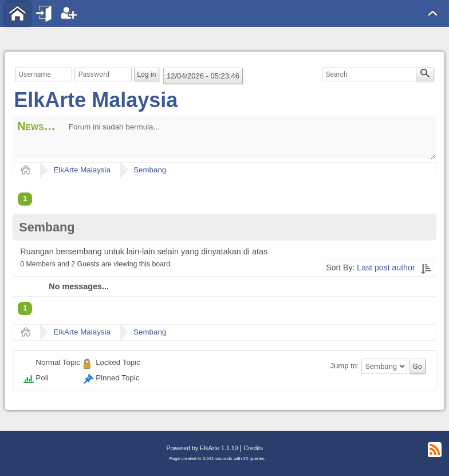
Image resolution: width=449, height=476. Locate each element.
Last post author (386, 267)
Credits (253, 448)
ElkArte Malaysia (96, 100)
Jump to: (345, 366)
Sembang (150, 170)
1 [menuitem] (25, 199)
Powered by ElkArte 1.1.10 (202, 448)
